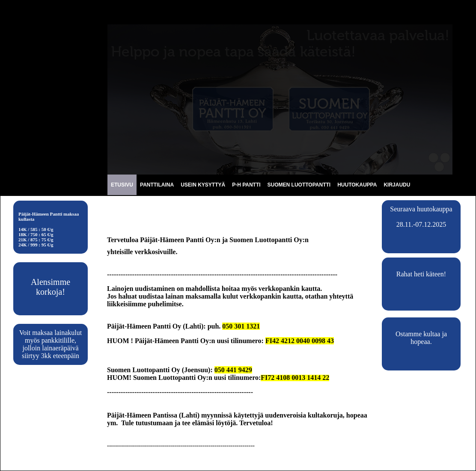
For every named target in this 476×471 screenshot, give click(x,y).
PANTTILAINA (157, 185)
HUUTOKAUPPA (357, 185)
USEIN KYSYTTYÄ (203, 185)
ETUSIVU (122, 185)
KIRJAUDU (397, 185)
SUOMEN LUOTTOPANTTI (299, 185)
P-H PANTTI (246, 185)
